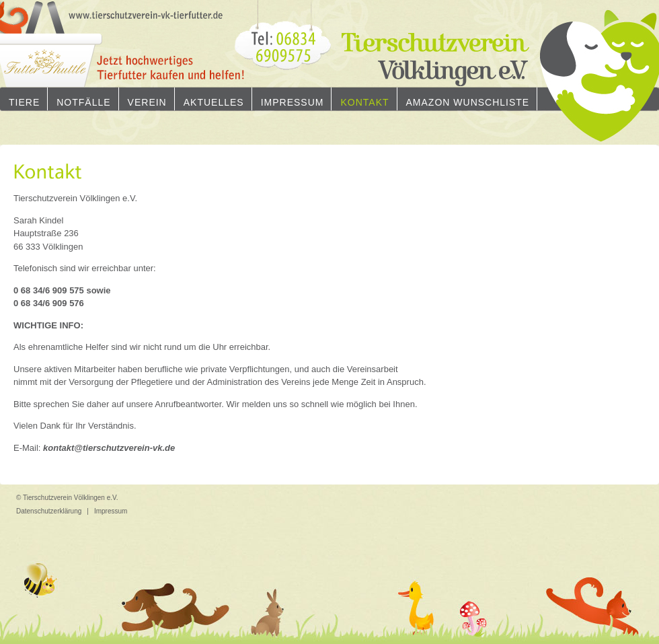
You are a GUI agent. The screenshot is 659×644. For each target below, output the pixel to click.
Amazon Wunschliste (468, 102)
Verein (147, 102)
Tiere (24, 102)
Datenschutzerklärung (49, 511)
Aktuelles (214, 102)
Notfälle (83, 102)
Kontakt (364, 102)
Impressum (293, 102)
